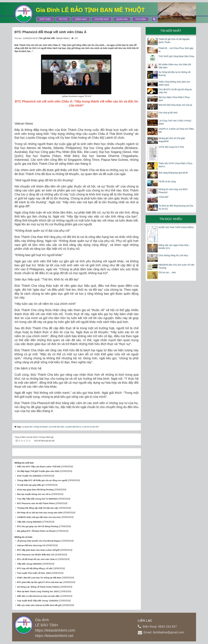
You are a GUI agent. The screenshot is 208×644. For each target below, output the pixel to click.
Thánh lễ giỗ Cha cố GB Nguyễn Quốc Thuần (174, 41)
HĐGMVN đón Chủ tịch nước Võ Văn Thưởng (177, 266)
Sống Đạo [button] (81, 19)
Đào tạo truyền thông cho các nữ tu (34, 494)
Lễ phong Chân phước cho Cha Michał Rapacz (39, 541)
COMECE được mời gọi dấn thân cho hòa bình (39, 517)
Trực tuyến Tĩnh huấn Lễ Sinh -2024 (34, 573)
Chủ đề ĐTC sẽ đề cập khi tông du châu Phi (175, 91)
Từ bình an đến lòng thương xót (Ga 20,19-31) (176, 207)
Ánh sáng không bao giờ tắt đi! (173, 173)
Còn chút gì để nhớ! (168, 113)
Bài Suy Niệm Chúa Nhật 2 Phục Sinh (174, 99)
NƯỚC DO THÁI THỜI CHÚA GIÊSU (176, 227)
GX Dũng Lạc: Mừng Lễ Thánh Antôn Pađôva (38, 587)
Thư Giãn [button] (141, 19)
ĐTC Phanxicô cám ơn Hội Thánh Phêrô (36, 503)
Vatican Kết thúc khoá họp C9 (31, 545)
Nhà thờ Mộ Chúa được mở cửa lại (175, 105)
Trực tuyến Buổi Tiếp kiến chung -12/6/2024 (37, 601)
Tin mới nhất (171, 31)
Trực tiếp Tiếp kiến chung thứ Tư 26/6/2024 (37, 499)
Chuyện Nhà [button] (102, 19)
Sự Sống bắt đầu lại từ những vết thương (175, 74)
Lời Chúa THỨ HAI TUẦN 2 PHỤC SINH (175, 122)
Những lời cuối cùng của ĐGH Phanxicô (173, 191)
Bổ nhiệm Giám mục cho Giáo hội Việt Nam (175, 66)
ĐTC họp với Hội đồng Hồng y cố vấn (35, 568)
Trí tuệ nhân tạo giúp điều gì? (31, 485)
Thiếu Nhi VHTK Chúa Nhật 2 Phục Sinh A (176, 165)
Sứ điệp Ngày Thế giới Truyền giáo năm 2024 (38, 471)
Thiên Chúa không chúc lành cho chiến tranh (174, 83)
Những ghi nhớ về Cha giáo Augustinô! (172, 140)
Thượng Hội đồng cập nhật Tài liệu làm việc (38, 508)
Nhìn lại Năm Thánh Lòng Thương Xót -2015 (38, 591)
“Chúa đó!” (164, 197)
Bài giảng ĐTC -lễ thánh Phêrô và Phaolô (36, 531)
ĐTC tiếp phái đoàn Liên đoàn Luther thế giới (38, 550)
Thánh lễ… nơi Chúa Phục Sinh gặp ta (176, 50)
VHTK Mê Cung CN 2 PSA (171, 147)
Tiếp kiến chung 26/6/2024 (29, 522)
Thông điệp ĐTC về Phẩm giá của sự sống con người (42, 480)
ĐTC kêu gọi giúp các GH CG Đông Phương (38, 526)
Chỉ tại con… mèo (167, 272)
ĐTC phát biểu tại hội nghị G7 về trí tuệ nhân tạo (40, 582)
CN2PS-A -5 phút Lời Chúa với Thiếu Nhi (176, 130)
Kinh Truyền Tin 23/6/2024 (29, 476)
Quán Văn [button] (122, 19)
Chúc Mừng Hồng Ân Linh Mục (173, 255)
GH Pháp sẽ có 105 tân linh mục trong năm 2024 (40, 513)
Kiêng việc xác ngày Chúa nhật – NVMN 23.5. (174, 247)
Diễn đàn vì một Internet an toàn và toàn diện (38, 596)
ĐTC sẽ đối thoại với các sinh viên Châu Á (37, 559)
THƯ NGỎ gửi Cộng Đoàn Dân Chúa (176, 56)
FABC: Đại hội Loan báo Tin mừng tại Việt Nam (39, 578)
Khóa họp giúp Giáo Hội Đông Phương (35, 490)
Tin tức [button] (63, 19)
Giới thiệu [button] (45, 19)
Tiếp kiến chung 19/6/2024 (29, 564)
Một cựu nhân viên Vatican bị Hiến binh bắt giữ (39, 605)
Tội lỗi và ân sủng (167, 181)
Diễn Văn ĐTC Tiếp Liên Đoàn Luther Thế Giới (39, 467)
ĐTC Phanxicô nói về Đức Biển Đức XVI (36, 555)
